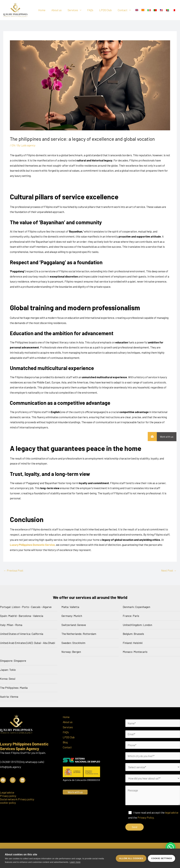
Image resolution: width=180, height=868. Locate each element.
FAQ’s (91, 10)
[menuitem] (137, 10)
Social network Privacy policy (18, 799)
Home (44, 10)
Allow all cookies (131, 858)
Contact (123, 10)
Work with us (165, 437)
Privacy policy (8, 796)
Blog (65, 743)
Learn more (75, 862)
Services (74, 10)
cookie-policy (8, 803)
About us (59, 10)
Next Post (169, 570)
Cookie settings (162, 858)
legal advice (172, 813)
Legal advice (7, 792)
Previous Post (13, 570)
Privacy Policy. (146, 818)
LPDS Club (106, 10)
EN (13, 145)
